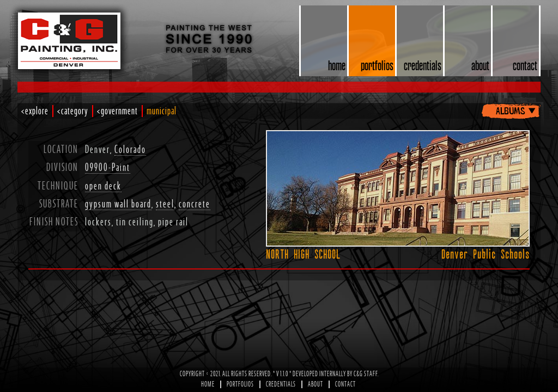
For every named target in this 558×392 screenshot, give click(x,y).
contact (525, 65)
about (480, 65)
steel (165, 204)
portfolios (377, 65)
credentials (423, 65)
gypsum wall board (118, 204)
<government (117, 111)
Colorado (130, 150)
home (337, 65)
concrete (195, 204)
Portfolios (240, 384)
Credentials (281, 384)
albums (510, 110)
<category (73, 111)
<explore (35, 111)
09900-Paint (108, 168)
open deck (103, 186)
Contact (345, 384)
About (316, 384)
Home (208, 384)
